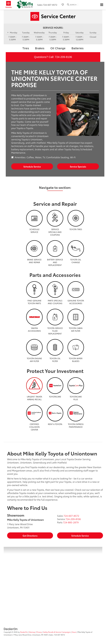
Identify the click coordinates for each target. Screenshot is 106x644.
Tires (26, 48)
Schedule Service (32, 166)
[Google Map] (53, 581)
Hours (74, 632)
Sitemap (32, 632)
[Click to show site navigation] (102, 5)
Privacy (39, 632)
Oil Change (58, 48)
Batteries (78, 48)
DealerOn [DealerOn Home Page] (24, 632)
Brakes (40, 48)
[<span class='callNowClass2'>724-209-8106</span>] (73, 519)
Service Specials (78, 166)
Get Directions (30, 535)
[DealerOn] (11, 629)
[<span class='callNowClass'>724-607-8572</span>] (71, 516)
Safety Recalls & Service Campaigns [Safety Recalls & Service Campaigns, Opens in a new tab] (57, 632)
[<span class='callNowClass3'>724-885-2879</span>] (71, 522)
